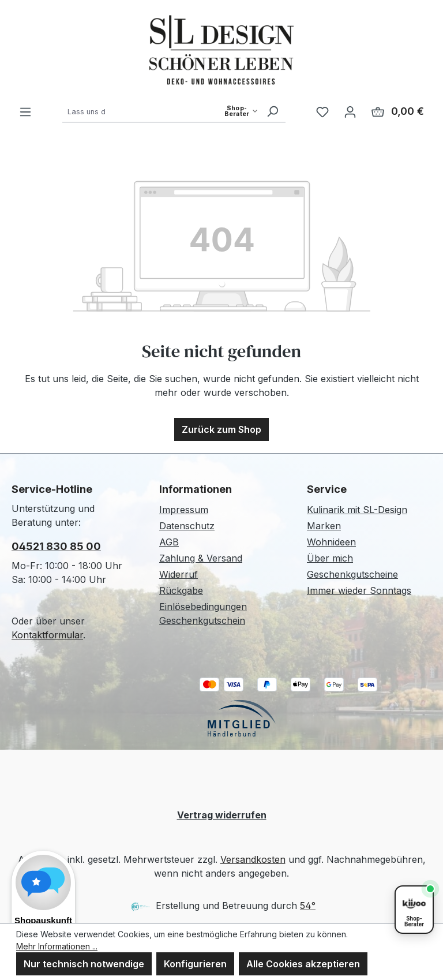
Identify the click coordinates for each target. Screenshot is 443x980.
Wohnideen (331, 542)
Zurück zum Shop (221, 429)
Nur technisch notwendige (84, 964)
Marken (324, 526)
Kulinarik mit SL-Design (357, 510)
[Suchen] (272, 111)
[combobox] (161, 111)
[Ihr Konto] (350, 111)
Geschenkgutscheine (352, 574)
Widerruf (179, 574)
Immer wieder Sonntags (359, 590)
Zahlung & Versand (201, 558)
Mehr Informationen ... (57, 946)
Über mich (330, 558)
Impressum (184, 510)
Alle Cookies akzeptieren (303, 964)
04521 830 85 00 (56, 546)
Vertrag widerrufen (222, 815)
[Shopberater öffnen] (414, 910)
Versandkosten (253, 859)
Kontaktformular (47, 635)
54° (308, 906)
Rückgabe (181, 590)
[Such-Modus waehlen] (241, 111)
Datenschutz (187, 526)
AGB (169, 542)
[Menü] (25, 111)
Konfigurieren (195, 964)
